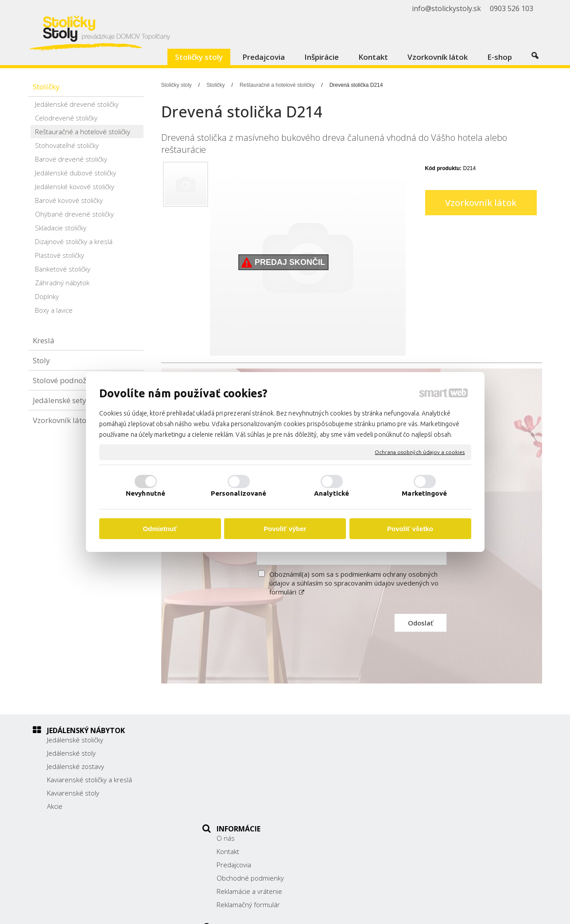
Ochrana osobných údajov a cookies (420, 452)
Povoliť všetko (410, 529)
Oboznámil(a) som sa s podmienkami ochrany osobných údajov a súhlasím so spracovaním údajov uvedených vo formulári (354, 583)
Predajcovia (239, 766)
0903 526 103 (415, 788)
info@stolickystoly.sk (424, 798)
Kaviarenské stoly (73, 793)
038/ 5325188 (415, 778)
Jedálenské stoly (71, 753)
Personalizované (239, 493)
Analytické (332, 493)
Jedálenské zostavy (76, 766)
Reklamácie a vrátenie (254, 793)
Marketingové (424, 493)
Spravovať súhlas (458, 911)
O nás (231, 740)
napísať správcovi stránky (306, 911)
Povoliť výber (285, 529)
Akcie (55, 806)
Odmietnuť (160, 529)
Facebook (407, 811)
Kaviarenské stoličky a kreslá (89, 780)
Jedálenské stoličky (75, 740)
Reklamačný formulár (253, 806)
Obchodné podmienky (255, 780)
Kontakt (233, 753)
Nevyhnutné (145, 493)
